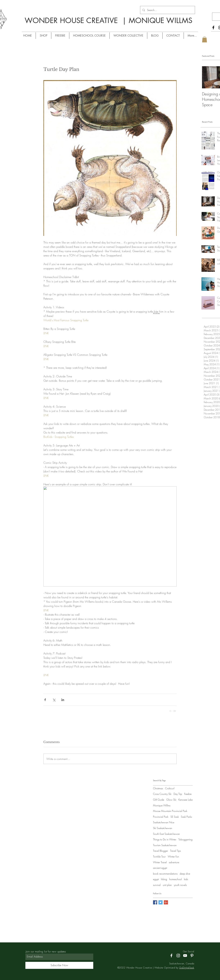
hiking (164, 879)
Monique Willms (162, 805)
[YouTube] (185, 956)
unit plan (167, 885)
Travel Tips (175, 851)
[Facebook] (213, 28)
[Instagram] (178, 956)
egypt (156, 879)
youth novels (180, 885)
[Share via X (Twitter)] (54, 700)
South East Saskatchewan (166, 834)
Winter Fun (173, 856)
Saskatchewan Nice (164, 822)
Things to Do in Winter (165, 839)
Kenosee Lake (186, 800)
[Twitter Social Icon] (160, 902)
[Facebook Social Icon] (155, 902)
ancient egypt (160, 868)
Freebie (188, 794)
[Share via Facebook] (45, 700)
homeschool (176, 879)
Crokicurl (170, 788)
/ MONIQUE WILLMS (91, 27)
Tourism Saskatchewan (165, 845)
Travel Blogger (160, 851)
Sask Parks (186, 817)
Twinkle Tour (159, 856)
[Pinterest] (192, 956)
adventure (174, 862)
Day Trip (178, 794)
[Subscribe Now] (59, 965)
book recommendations (165, 874)
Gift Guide (159, 800)
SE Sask (175, 817)
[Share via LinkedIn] (63, 700)
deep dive (185, 874)
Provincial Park (161, 817)
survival (157, 885)
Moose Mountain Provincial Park (170, 811)
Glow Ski (171, 800)
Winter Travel (160, 862)
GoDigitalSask (187, 968)
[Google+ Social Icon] (166, 902)
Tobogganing (185, 839)
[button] (205, 39)
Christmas (158, 788)
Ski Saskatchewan (163, 828)
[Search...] (167, 10)
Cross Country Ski (162, 794)
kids (186, 879)
